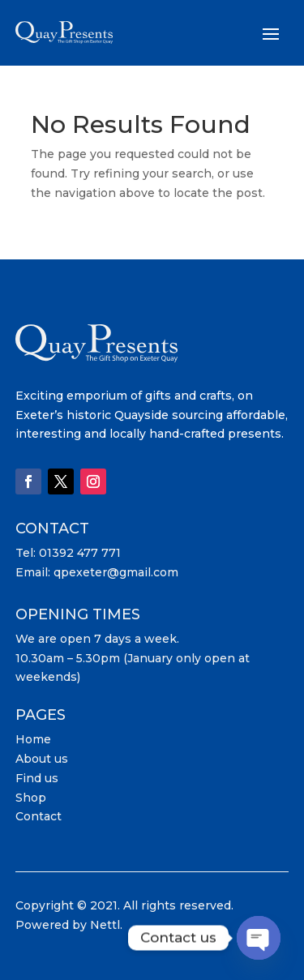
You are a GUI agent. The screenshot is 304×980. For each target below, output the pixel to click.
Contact (39, 816)
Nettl (105, 925)
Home (33, 739)
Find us (37, 778)
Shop (31, 798)
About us (42, 759)
